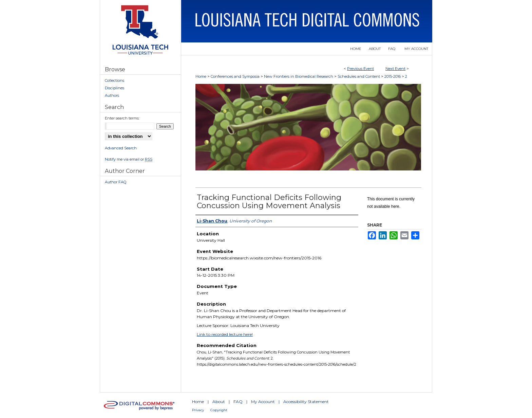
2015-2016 (393, 76)
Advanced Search (121, 148)
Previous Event (360, 69)
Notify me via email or (129, 159)
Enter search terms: (122, 118)
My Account (263, 402)
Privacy (198, 410)
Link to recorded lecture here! (225, 334)
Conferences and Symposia (236, 76)
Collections (115, 80)
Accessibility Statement (306, 402)
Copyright (219, 410)
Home (201, 76)
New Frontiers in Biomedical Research (299, 76)
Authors (112, 95)
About (219, 402)
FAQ (238, 402)
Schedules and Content (359, 76)
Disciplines (115, 88)
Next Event (395, 69)
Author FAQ (116, 182)
